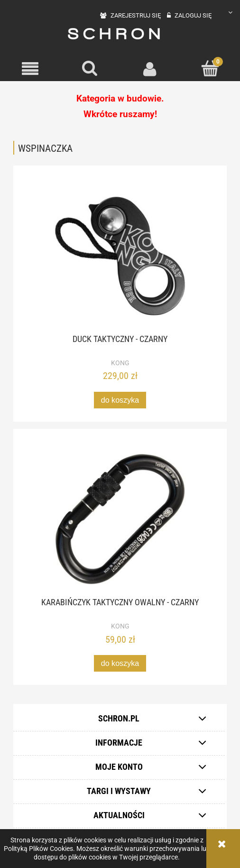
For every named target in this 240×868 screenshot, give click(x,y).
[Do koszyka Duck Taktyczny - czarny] (120, 400)
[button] (30, 69)
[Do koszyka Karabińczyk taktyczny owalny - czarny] (120, 663)
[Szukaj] (90, 68)
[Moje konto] (150, 69)
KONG (120, 363)
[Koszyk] (210, 68)
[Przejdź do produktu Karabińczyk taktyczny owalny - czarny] (120, 519)
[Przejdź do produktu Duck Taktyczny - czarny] (120, 256)
